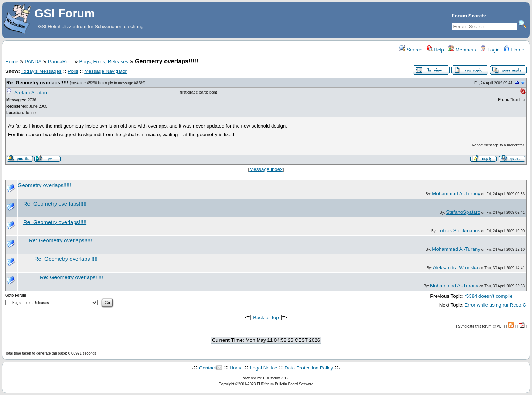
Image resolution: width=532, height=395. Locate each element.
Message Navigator (105, 71)
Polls (73, 71)
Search (411, 50)
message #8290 (84, 83)
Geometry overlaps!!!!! (44, 185)
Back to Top (266, 318)
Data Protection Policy (309, 368)
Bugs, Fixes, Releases (104, 62)
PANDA (33, 62)
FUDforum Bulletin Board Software (285, 384)
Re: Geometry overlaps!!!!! (37, 83)
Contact (208, 368)
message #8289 (131, 83)
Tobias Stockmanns (459, 231)
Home (514, 50)
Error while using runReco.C (495, 305)
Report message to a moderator (498, 145)
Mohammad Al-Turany (456, 194)
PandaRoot (60, 62)
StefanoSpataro (32, 93)
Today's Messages (41, 71)
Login (490, 50)
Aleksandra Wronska (456, 268)
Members (462, 50)
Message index (266, 169)
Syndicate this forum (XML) (480, 326)
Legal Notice (263, 368)
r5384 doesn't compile (488, 296)
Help (435, 50)
